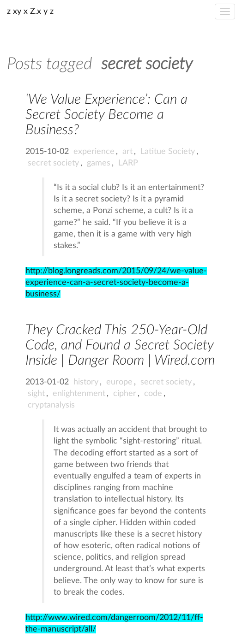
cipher (125, 394)
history (86, 382)
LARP (128, 163)
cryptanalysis (51, 405)
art (127, 152)
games (99, 163)
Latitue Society (168, 152)
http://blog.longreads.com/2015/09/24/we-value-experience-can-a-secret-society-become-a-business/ (116, 283)
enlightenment (79, 394)
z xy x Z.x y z (30, 12)
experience (94, 152)
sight (36, 394)
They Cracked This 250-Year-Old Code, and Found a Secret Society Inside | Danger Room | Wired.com (120, 345)
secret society (53, 163)
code (153, 394)
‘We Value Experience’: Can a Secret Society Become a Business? (106, 115)
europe (119, 382)
